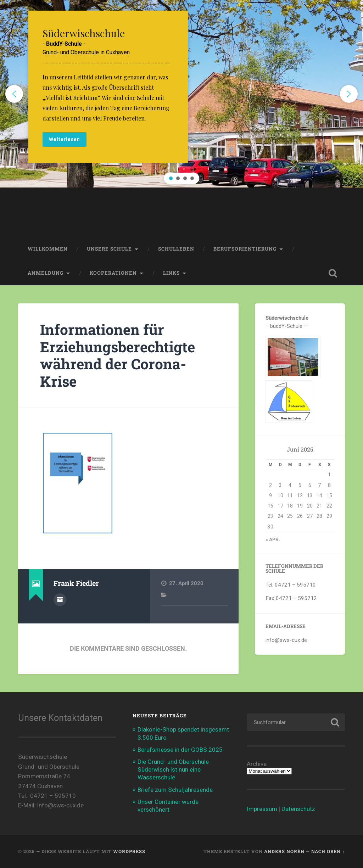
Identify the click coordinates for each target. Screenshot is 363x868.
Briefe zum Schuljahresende (175, 790)
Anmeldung (46, 273)
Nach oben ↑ (328, 851)
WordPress (129, 851)
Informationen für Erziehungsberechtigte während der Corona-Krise (118, 355)
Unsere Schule (109, 249)
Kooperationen (113, 273)
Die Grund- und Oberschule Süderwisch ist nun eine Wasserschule (173, 769)
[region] (181, 94)
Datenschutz (298, 809)
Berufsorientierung (245, 249)
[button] (181, 94)
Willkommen (48, 249)
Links (171, 273)
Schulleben (176, 249)
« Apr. (273, 539)
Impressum (262, 809)
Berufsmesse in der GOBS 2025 (180, 750)
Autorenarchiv (60, 600)
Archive (257, 764)
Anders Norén (284, 851)
